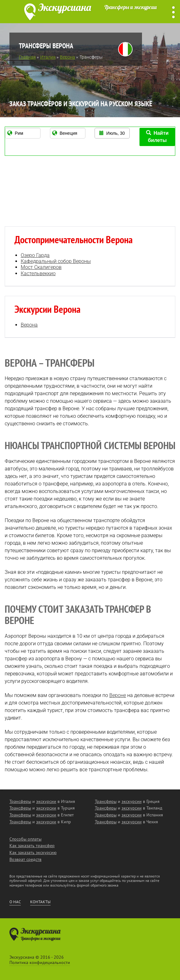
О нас (15, 902)
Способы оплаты (25, 839)
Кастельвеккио (38, 273)
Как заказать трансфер (32, 846)
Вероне (118, 695)
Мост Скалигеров (41, 267)
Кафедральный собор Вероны (56, 261)
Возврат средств (25, 859)
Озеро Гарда (35, 255)
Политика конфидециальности (40, 962)
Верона (29, 325)
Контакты (40, 902)
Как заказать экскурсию (33, 852)
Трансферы (20, 801)
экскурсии (46, 801)
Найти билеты (157, 137)
